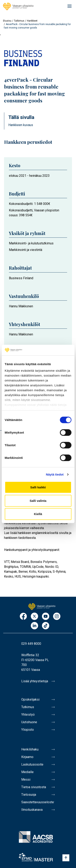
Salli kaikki (38, 487)
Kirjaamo (27, 757)
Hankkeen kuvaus (21, 125)
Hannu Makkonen (21, 306)
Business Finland (21, 278)
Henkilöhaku (30, 749)
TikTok (46, 626)
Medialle (27, 772)
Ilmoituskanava (32, 810)
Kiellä (38, 514)
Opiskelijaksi (30, 699)
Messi (26, 780)
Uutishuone (29, 722)
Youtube (46, 617)
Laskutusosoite (32, 764)
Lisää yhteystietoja (35, 681)
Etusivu (7, 21)
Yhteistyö (28, 715)
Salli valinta (38, 501)
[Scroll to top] (66, 858)
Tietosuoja (29, 795)
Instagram (57, 617)
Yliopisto (28, 730)
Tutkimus (19, 21)
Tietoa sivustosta (34, 787)
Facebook (23, 617)
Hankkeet (32, 21)
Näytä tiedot (55, 474)
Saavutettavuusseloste (38, 802)
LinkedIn (34, 626)
